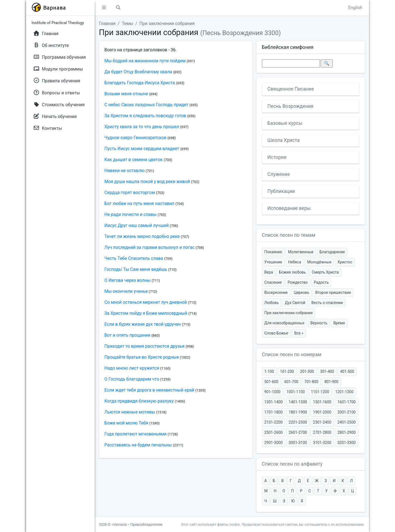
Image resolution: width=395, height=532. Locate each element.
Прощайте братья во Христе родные (142, 357)
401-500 (347, 371)
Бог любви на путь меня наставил (139, 203)
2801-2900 (347, 432)
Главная (107, 23)
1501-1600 (322, 402)
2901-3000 (274, 443)
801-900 (331, 382)
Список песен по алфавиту (292, 464)
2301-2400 (322, 422)
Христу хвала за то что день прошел (142, 127)
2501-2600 (274, 432)
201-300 (307, 371)
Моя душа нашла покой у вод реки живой (147, 181)
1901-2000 (322, 412)
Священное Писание (291, 89)
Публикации (281, 191)
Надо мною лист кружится (132, 368)
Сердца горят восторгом (130, 192)
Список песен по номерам (292, 354)
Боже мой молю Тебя (126, 423)
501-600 (271, 382)
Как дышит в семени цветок (134, 160)
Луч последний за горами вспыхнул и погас (150, 247)
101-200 (287, 371)
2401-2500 (347, 422)
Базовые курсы (285, 123)
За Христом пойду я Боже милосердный (146, 313)
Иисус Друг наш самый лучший (137, 225)
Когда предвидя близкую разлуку (139, 401)
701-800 (311, 382)
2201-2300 (298, 422)
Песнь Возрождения (290, 106)
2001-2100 (347, 412)
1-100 (269, 371)
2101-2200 (274, 422)
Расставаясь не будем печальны (138, 445)
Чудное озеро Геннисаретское (136, 138)
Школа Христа (284, 140)
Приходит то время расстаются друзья (145, 346)
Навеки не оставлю (125, 171)
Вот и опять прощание (128, 335)
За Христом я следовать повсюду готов (145, 116)
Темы (128, 23)
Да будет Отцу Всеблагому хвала (138, 72)
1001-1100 (296, 392)
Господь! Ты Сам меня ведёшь (136, 269)
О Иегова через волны (128, 280)
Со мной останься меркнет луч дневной (146, 302)
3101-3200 (322, 443)
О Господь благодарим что (132, 379)
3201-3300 (347, 443)
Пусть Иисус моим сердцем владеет (142, 149)
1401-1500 (298, 402)
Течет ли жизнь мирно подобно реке (142, 236)
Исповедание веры (289, 208)
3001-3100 (298, 443)
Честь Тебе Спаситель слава (134, 258)
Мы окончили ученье (126, 291)
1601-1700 (347, 402)
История (277, 157)
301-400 (327, 371)
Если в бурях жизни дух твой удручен (143, 324)
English (355, 8)
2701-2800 (322, 432)
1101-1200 (320, 392)
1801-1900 (298, 412)
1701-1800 (274, 412)
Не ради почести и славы (131, 214)
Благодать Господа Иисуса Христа (140, 83)
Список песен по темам (289, 235)
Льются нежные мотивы (130, 412)
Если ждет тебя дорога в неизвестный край (149, 390)
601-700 (291, 382)
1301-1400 (274, 402)
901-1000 (273, 392)
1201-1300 (344, 392)
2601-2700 (298, 432)
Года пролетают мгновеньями (136, 434)
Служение (279, 174)
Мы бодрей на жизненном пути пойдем (145, 61)
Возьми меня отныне (126, 94)
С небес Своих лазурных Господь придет (146, 105)
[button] (104, 8)
